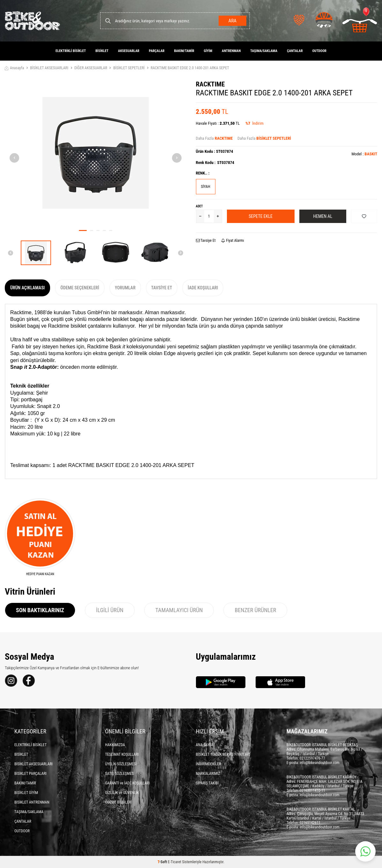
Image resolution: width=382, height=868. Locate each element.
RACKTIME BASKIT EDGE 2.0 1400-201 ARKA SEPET (190, 68)
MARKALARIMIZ (208, 774)
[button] (83, 230)
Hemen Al (323, 216)
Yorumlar (125, 288)
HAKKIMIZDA (115, 745)
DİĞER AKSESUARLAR (91, 68)
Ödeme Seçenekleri (80, 288)
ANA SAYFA (205, 745)
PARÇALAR (157, 51)
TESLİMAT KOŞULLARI (122, 754)
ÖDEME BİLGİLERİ (118, 802)
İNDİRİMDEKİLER (209, 764)
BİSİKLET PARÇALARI (30, 774)
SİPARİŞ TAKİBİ (207, 783)
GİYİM (208, 51)
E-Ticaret (175, 862)
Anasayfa (14, 68)
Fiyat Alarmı (232, 241)
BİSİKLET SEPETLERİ (129, 68)
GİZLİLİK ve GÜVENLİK (122, 793)
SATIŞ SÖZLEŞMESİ (120, 774)
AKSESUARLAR (129, 51)
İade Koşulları (203, 288)
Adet (199, 206)
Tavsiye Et (206, 241)
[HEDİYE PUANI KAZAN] (40, 537)
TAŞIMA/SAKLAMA (264, 51)
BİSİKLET (102, 51)
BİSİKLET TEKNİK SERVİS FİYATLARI (223, 754)
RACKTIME (210, 84)
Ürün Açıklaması (27, 288)
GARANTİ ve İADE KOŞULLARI (127, 783)
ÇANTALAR (295, 51)
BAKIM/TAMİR (184, 51)
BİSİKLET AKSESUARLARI (49, 68)
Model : (364, 154)
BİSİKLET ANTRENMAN (32, 802)
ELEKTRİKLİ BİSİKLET (71, 51)
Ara (232, 21)
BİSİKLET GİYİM (26, 793)
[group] (96, 153)
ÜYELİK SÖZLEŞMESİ (121, 764)
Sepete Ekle (261, 216)
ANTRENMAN (231, 51)
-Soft (163, 862)
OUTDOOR (319, 51)
